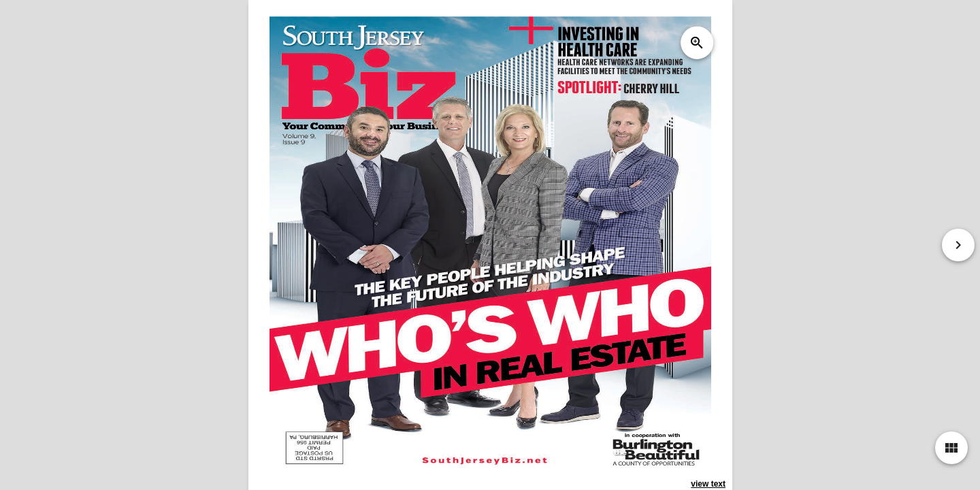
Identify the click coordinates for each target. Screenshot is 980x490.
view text (708, 484)
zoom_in (696, 43)
